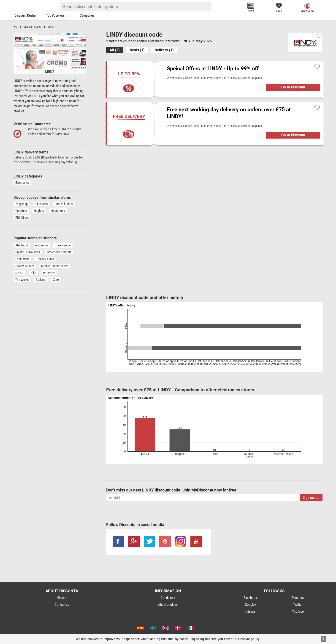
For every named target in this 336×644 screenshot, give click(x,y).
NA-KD (19, 273)
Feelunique (22, 259)
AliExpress (41, 204)
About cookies (168, 605)
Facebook (250, 598)
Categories (87, 16)
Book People (63, 245)
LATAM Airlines (25, 266)
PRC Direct (22, 218)
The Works (22, 280)
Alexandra (41, 245)
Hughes (39, 211)
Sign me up (311, 498)
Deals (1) (137, 50)
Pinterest (298, 598)
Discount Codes (25, 16)
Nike (33, 273)
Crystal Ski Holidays (28, 252)
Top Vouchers (55, 16)
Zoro (56, 280)
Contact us (62, 605)
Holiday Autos (45, 259)
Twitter (298, 605)
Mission (62, 598)
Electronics (22, 183)
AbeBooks (22, 245)
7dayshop (22, 204)
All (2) (115, 50)
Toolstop (41, 280)
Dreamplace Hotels (59, 252)
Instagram (251, 611)
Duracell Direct (64, 204)
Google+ (251, 605)
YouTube (298, 611)
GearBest (21, 211)
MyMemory (58, 211)
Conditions (168, 598)
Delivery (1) (164, 50)
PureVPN (49, 273)
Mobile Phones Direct (55, 266)
